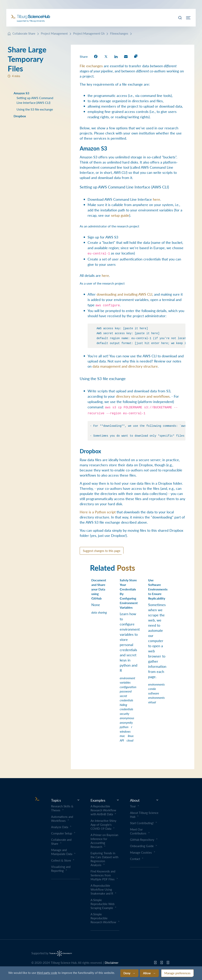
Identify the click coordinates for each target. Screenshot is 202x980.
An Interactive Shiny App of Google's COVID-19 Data (103, 825)
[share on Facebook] (96, 56)
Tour (133, 806)
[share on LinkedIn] (116, 56)
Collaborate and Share (61, 842)
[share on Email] (126, 56)
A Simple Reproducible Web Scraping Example (102, 904)
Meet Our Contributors (138, 831)
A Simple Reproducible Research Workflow (103, 918)
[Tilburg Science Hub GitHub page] (155, 963)
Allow (147, 973)
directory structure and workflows (143, 396)
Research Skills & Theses (62, 808)
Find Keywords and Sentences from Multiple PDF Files (103, 875)
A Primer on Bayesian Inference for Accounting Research (104, 841)
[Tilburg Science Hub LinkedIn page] (168, 963)
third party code (47, 973)
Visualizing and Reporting (61, 869)
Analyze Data (60, 827)
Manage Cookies (141, 852)
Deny (127, 973)
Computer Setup (62, 833)
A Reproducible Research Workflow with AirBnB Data (103, 810)
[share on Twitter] (106, 56)
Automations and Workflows (62, 819)
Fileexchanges (119, 33)
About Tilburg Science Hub (144, 815)
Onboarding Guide (142, 846)
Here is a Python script (98, 512)
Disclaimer (112, 963)
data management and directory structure (125, 366)
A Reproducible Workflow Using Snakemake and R (102, 889)
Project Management (54, 33)
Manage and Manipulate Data (62, 852)
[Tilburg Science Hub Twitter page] (162, 963)
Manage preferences (177, 973)
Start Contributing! (142, 823)
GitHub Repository (142, 840)
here (157, 199)
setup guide (120, 215)
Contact (135, 859)
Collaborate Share (24, 33)
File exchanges (91, 66)
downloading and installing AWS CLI (124, 294)
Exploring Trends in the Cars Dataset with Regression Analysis (104, 859)
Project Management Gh (89, 33)
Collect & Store (61, 860)
